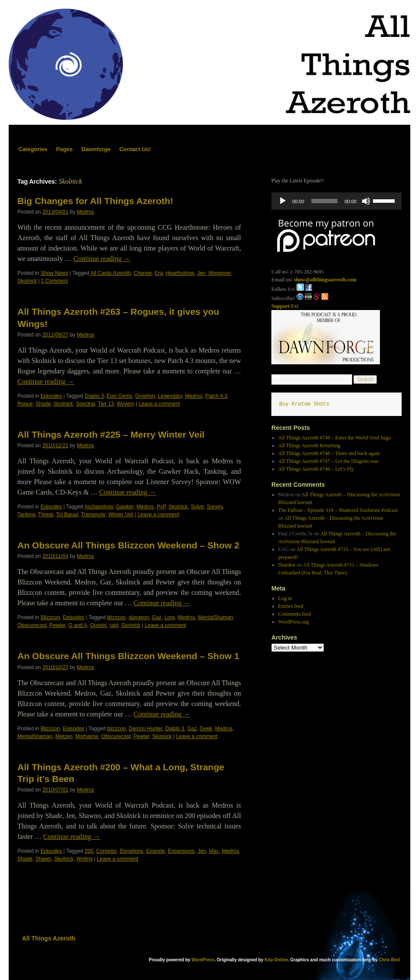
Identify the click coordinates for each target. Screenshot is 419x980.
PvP (161, 507)
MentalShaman (216, 617)
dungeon (139, 617)
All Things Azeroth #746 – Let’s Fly (316, 469)
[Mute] (366, 201)
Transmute (93, 515)
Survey (214, 507)
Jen (201, 273)
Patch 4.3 (216, 396)
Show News (54, 273)
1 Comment (55, 281)
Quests (98, 625)
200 (89, 851)
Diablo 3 (94, 396)
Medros (86, 212)
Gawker (125, 507)
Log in (285, 598)
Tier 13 (106, 404)
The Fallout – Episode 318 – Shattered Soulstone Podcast (338, 510)
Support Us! (285, 306)
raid (114, 625)
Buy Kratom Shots (304, 404)
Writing (84, 859)
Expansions (181, 851)
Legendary (170, 396)
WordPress (203, 960)
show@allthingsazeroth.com (325, 280)
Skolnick (27, 281)
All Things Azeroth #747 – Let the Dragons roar (328, 461)
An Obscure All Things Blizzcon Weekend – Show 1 (128, 656)
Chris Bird (389, 960)
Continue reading (102, 259)
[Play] (283, 201)
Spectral (86, 404)
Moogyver (220, 273)
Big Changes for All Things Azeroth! (95, 201)
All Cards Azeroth (111, 273)
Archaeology (99, 507)
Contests (107, 851)
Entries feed (291, 606)
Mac (214, 851)
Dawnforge (96, 149)
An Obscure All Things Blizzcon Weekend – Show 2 (128, 545)
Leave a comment (159, 404)
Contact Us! (135, 149)
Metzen (64, 736)
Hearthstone (180, 273)
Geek (206, 729)
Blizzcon (50, 617)
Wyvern (126, 404)
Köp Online (276, 960)
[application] (337, 201)
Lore (170, 617)
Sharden (287, 565)
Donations (132, 851)
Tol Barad (67, 515)
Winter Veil (121, 515)
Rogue (25, 404)
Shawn (43, 859)
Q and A (78, 625)
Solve (197, 507)
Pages (64, 149)
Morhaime (87, 736)
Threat (46, 515)
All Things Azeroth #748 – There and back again (329, 453)
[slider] (325, 201)
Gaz (157, 617)
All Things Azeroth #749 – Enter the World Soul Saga (335, 438)
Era (159, 273)
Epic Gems (120, 396)
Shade (43, 404)
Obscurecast (32, 625)
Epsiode (156, 851)
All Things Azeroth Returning (309, 445)
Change (143, 273)
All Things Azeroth (49, 938)
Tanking (26, 515)
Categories (33, 149)
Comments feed (295, 614)
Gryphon (145, 396)
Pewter (58, 625)
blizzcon (116, 617)
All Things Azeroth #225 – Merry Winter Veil (111, 434)
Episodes (51, 396)
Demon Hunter (145, 729)
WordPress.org (294, 622)
